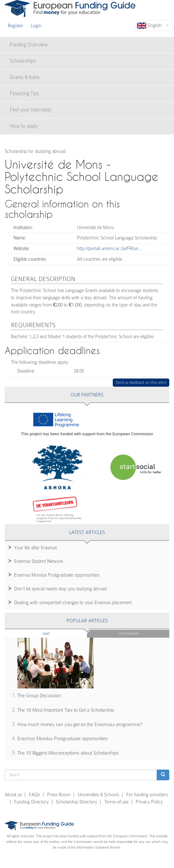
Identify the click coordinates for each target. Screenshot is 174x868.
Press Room (59, 795)
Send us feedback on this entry (141, 382)
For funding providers (147, 795)
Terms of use (116, 802)
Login (36, 26)
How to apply (24, 126)
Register (16, 26)
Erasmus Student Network (39, 561)
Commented (128, 633)
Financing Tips (24, 94)
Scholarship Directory (76, 802)
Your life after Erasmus (35, 548)
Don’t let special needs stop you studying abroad (60, 589)
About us (13, 795)
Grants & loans (25, 77)
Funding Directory (31, 802)
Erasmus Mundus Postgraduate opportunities (57, 575)
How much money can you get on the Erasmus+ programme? (80, 724)
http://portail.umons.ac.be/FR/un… (109, 248)
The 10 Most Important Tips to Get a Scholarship (66, 710)
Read (55, 633)
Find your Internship (30, 110)
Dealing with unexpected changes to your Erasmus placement (73, 603)
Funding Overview (29, 45)
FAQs (34, 795)
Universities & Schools (98, 795)
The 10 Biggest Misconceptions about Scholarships (68, 753)
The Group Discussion (39, 696)
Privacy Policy (149, 802)
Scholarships (23, 61)
